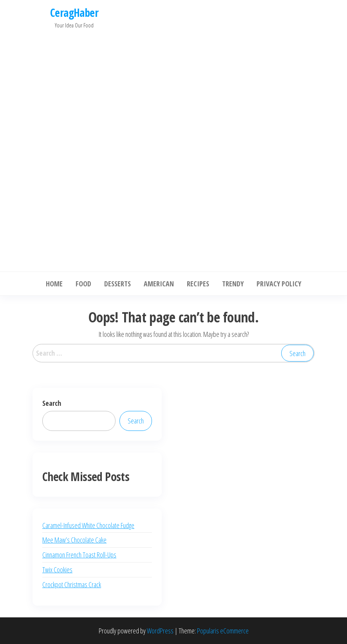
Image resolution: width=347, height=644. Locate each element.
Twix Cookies (57, 570)
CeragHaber (74, 13)
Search (52, 403)
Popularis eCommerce (223, 631)
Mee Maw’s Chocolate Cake (74, 540)
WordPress (160, 631)
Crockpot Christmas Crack (72, 584)
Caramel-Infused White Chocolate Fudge (88, 525)
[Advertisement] (74, 148)
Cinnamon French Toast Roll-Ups (79, 555)
